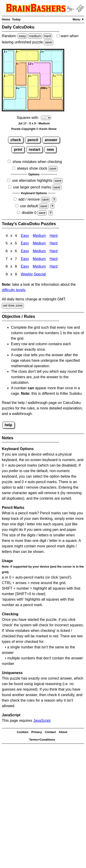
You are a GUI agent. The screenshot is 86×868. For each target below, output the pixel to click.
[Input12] (21, 56)
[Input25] (57, 68)
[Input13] (33, 56)
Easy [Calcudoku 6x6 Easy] (25, 252)
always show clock (32, 168)
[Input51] (9, 104)
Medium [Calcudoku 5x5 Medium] (39, 244)
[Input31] (9, 80)
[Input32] (21, 80)
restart (34, 150)
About (63, 733)
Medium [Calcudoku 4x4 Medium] (39, 236)
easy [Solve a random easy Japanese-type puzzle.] (22, 36)
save (48, 42)
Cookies (23, 733)
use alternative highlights (32, 181)
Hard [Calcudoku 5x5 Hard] (54, 244)
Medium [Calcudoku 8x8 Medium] (39, 267)
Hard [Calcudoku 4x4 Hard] (54, 236)
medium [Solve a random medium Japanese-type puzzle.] (35, 36)
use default (29, 206)
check (16, 140)
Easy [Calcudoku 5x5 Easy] (25, 244)
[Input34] (45, 80)
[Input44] (45, 92)
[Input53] (33, 104)
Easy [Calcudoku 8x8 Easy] (25, 267)
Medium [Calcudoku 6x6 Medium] (39, 252)
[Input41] (9, 92)
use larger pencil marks (32, 187)
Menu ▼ (78, 19)
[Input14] (45, 56)
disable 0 (29, 213)
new (50, 150)
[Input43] (33, 92)
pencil (33, 140)
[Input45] (57, 92)
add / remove (29, 199)
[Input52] (21, 104)
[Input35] (57, 80)
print (18, 150)
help (8, 425)
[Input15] (57, 56)
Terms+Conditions (42, 740)
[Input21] (9, 68)
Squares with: (28, 118)
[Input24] (45, 68)
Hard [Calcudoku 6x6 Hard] (54, 252)
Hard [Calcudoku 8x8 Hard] (54, 267)
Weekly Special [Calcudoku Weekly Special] (33, 275)
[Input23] (33, 68)
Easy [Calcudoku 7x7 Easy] (25, 259)
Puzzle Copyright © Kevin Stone (34, 129)
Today (16, 19)
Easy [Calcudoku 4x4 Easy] (25, 236)
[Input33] (33, 80)
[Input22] (21, 68)
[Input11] (9, 56)
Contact (50, 733)
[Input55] (57, 104)
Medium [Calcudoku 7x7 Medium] (39, 259)
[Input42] (21, 92)
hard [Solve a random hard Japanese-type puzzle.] (48, 36)
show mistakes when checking (37, 162)
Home (6, 19)
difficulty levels (14, 291)
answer (51, 140)
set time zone (13, 306)
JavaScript (42, 721)
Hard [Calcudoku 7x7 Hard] (54, 259)
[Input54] (45, 104)
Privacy (36, 733)
